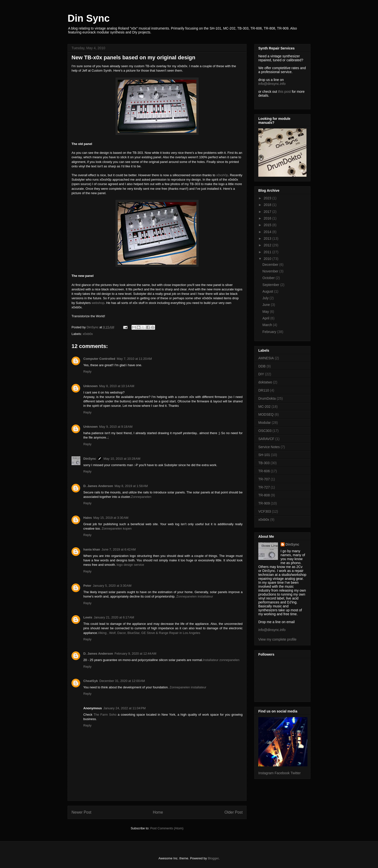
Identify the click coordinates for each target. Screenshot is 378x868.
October (269, 278)
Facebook (282, 773)
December (271, 265)
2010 (268, 259)
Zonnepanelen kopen (116, 529)
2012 (268, 245)
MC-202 (264, 407)
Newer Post (81, 812)
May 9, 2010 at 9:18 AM (116, 427)
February (270, 332)
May (266, 312)
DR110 (264, 390)
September (271, 285)
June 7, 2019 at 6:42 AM (119, 549)
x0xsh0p (222, 175)
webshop (98, 303)
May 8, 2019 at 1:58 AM (131, 486)
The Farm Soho (105, 715)
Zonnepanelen (141, 497)
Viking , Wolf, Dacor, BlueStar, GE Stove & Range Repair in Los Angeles (149, 633)
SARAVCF (266, 439)
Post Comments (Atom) (167, 828)
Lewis (88, 617)
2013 (268, 238)
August (268, 291)
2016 (268, 218)
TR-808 (264, 495)
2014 (268, 232)
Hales (88, 518)
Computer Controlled (99, 359)
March (268, 325)
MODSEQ (266, 414)
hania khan (92, 549)
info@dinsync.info (272, 84)
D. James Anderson (98, 486)
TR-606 (264, 471)
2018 (268, 205)
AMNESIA (266, 358)
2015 (268, 225)
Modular (265, 423)
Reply (87, 371)
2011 (268, 252)
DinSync (90, 459)
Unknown (91, 386)
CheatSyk (91, 681)
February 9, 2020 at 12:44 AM (135, 654)
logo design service (130, 565)
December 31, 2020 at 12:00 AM (122, 681)
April (266, 318)
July (266, 298)
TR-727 (264, 487)
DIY (261, 374)
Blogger (213, 858)
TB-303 (264, 463)
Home (158, 812)
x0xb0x (88, 334)
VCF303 (265, 511)
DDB (262, 366)
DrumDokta (267, 398)
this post (284, 92)
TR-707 (264, 479)
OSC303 (265, 431)
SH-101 (264, 455)
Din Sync (89, 18)
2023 (268, 198)
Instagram (266, 773)
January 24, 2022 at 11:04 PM (124, 708)
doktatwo (265, 382)
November (271, 271)
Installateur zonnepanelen (221, 660)
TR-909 (264, 503)
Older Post (233, 812)
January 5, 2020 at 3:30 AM (112, 586)
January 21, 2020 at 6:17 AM (114, 617)
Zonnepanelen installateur (195, 596)
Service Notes (269, 447)
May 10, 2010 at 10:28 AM (122, 459)
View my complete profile (277, 639)
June (267, 305)
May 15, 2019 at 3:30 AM (111, 518)
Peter (87, 586)
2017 (268, 212)
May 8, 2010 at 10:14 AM (117, 386)
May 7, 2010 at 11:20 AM (134, 359)
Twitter (296, 773)
